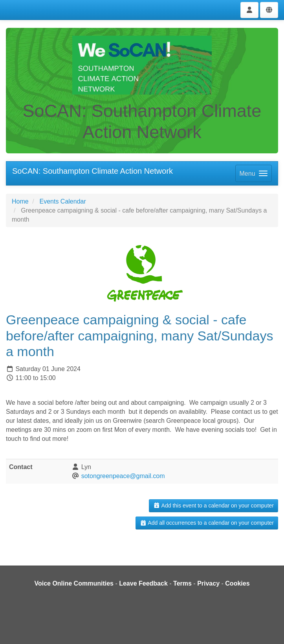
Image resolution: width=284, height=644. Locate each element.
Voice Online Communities (74, 583)
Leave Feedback (143, 583)
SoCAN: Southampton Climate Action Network (93, 171)
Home (20, 201)
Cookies (237, 583)
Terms (182, 583)
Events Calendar (62, 201)
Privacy (208, 583)
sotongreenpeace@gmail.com (123, 476)
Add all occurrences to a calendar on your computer (207, 523)
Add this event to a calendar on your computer (213, 506)
